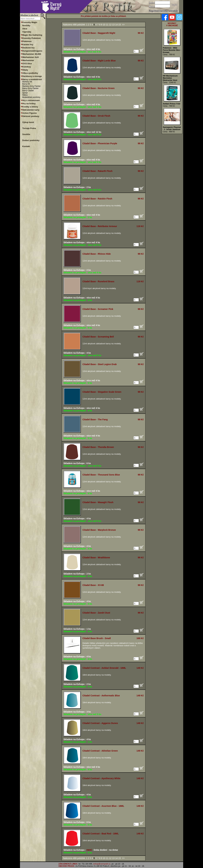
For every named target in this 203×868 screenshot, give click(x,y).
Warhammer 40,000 (32, 54)
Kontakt (26, 146)
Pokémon (27, 41)
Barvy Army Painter (31, 88)
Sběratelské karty (31, 110)
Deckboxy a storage (32, 76)
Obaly (25, 70)
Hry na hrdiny (29, 104)
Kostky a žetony (30, 107)
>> (123, 25)
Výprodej (27, 32)
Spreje (25, 93)
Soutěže (26, 134)
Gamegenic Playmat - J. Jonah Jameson (172, 128)
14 (117, 25)
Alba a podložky (30, 73)
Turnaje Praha (29, 128)
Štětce (25, 95)
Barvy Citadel (28, 91)
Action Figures (30, 113)
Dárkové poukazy (31, 116)
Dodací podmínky (31, 140)
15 (120, 25)
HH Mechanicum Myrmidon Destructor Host (170, 78)
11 (107, 25)
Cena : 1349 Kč (169, 83)
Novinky (26, 25)
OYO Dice (27, 64)
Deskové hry (28, 48)
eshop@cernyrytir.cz (102, 864)
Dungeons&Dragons (32, 51)
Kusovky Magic (30, 22)
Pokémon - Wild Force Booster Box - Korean (172, 50)
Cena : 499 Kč (169, 132)
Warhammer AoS (31, 57)
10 (104, 25)
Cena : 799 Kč (169, 55)
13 (114, 25)
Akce (25, 29)
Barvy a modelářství (32, 79)
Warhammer (28, 60)
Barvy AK (26, 84)
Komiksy (27, 67)
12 (110, 25)
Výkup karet (28, 122)
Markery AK (27, 82)
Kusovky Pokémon (32, 38)
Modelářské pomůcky (31, 97)
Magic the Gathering (32, 35)
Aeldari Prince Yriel (172, 104)
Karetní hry (28, 45)
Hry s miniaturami (31, 100)
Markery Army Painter (31, 86)
